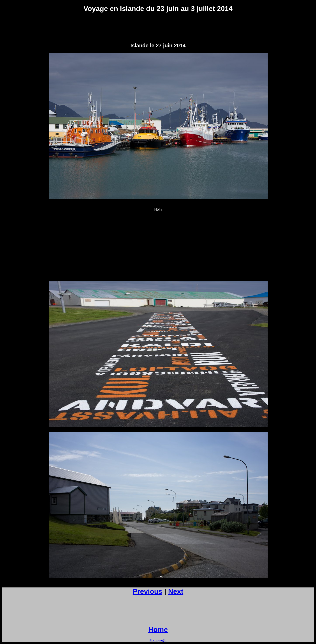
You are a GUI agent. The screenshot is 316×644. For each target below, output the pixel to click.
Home (158, 630)
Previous (147, 591)
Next (176, 591)
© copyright (158, 640)
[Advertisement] (158, 27)
